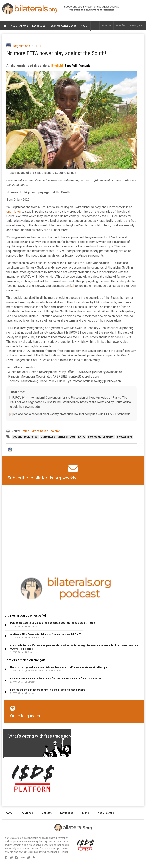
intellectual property (101, 437)
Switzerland (124, 437)
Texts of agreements (63, 26)
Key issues (39, 26)
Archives (27, 813)
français (136, 26)
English (107, 26)
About (85, 26)
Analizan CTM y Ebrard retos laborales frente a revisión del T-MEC (46, 634)
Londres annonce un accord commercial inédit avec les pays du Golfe (48, 690)
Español (121, 26)
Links (86, 813)
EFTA (38, 46)
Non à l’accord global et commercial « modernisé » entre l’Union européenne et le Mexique (59, 667)
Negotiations (19, 26)
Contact (46, 813)
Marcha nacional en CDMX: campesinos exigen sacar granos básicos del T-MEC (53, 623)
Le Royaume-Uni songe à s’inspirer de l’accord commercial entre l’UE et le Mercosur (56, 678)
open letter (14, 212)
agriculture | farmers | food (58, 437)
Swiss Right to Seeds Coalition (41, 431)
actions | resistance (25, 437)
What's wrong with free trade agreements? (49, 736)
